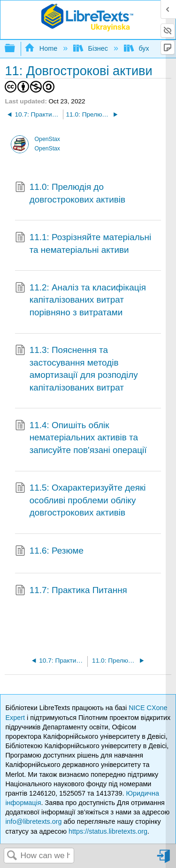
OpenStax (47, 139)
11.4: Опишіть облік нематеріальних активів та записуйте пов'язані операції (81, 438)
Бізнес (92, 48)
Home (42, 48)
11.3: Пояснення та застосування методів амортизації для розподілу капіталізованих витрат (77, 369)
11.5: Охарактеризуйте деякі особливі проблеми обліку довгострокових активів (80, 500)
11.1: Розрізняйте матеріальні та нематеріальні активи (83, 244)
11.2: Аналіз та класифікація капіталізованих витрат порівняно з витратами (80, 300)
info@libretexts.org (33, 821)
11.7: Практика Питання (71, 591)
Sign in (164, 860)
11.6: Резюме (49, 552)
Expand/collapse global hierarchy (16, 49)
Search (12, 856)
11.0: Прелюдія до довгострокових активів (70, 193)
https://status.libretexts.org (108, 831)
